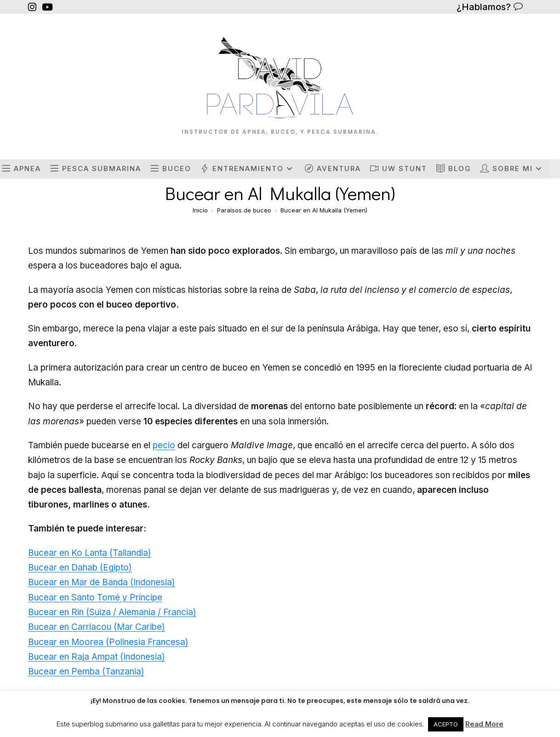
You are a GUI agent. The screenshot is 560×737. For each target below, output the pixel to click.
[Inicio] (200, 210)
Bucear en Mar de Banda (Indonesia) (102, 582)
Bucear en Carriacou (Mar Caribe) (97, 627)
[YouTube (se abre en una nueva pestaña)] (47, 7)
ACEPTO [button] (446, 724)
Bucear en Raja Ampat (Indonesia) (97, 657)
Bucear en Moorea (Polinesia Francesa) (108, 642)
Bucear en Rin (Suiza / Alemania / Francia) (112, 612)
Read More (484, 724)
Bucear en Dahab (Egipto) (80, 568)
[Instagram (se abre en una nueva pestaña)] (34, 7)
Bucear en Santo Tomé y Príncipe (95, 597)
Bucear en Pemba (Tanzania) (86, 671)
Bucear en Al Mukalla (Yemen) (324, 210)
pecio (164, 445)
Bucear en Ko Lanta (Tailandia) (90, 553)
